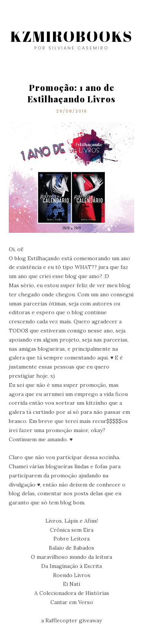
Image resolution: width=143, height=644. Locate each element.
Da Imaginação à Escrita (71, 566)
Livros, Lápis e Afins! (72, 521)
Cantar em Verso (72, 602)
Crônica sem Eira (72, 530)
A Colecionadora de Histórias (72, 593)
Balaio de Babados (71, 548)
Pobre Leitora (71, 539)
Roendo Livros (72, 575)
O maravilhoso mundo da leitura (71, 557)
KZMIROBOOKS (71, 36)
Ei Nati (71, 584)
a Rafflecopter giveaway (71, 620)
